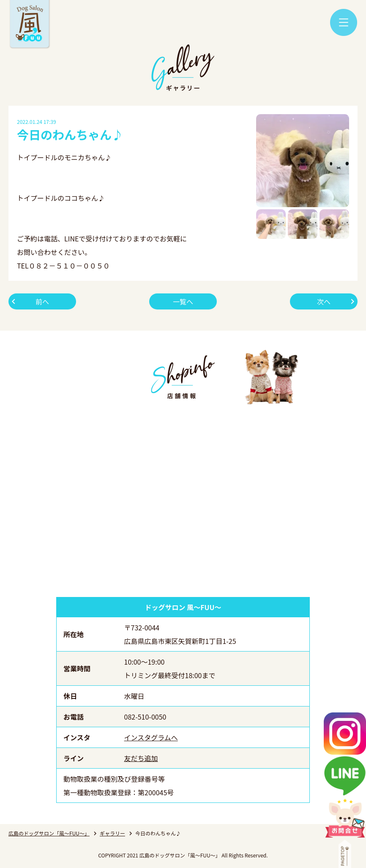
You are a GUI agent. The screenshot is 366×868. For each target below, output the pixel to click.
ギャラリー (112, 833)
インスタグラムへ (151, 737)
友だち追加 (141, 758)
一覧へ (183, 301)
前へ (42, 301)
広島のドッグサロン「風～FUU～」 (49, 833)
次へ (324, 301)
